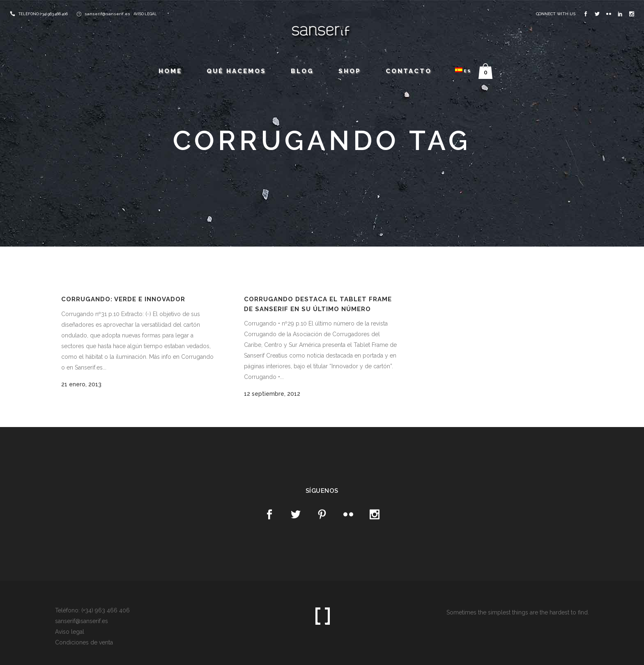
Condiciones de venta (84, 642)
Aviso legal (70, 632)
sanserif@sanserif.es (107, 14)
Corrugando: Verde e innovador (123, 299)
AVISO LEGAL (145, 14)
